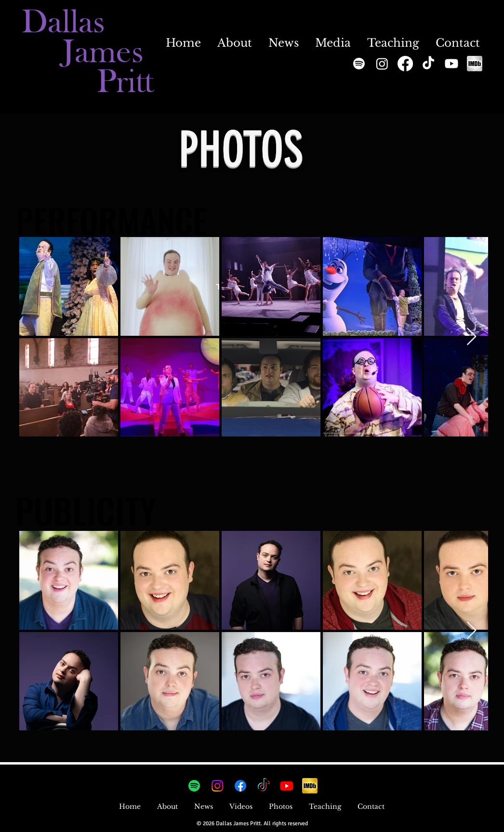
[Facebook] (405, 64)
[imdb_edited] (310, 786)
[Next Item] (471, 337)
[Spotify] (359, 64)
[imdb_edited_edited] (475, 64)
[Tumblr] (396, 11)
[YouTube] (412, 11)
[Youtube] (451, 64)
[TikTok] (428, 64)
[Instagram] (381, 11)
